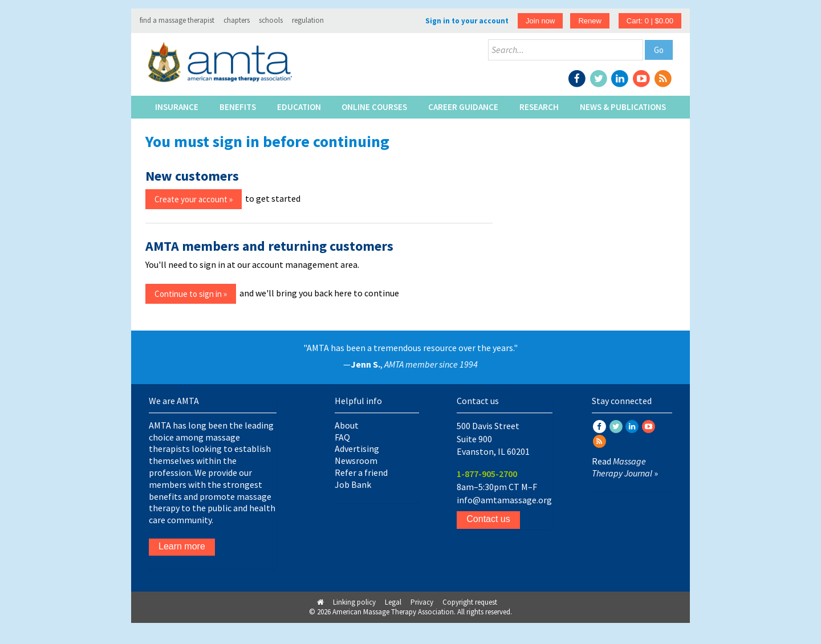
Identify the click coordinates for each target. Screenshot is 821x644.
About (347, 425)
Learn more (182, 546)
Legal (393, 602)
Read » (625, 467)
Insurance (177, 107)
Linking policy (354, 602)
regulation (308, 20)
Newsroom (356, 460)
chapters (237, 20)
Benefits (238, 107)
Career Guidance (463, 107)
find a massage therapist (177, 20)
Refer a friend (361, 472)
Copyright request (470, 602)
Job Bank (353, 484)
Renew (590, 21)
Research (539, 107)
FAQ (342, 437)
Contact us (488, 519)
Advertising (357, 449)
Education (299, 107)
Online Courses (374, 107)
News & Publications (623, 107)
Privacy (422, 602)
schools (271, 20)
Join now (540, 21)
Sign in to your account (467, 21)
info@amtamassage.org (504, 500)
